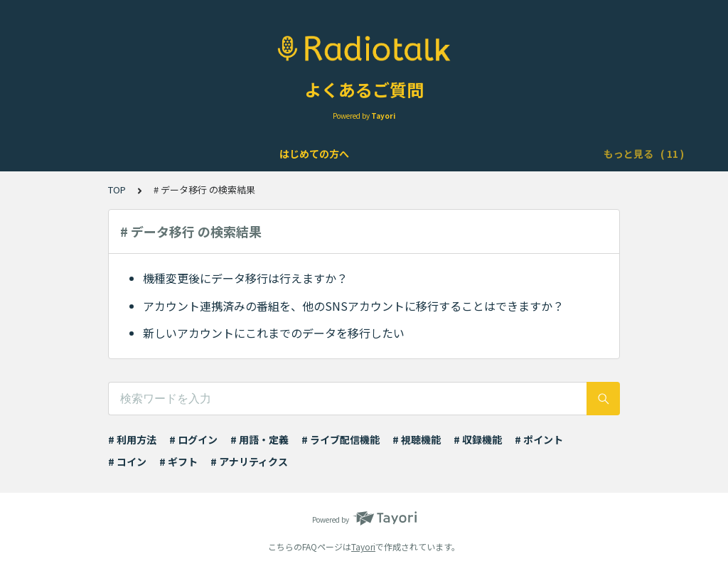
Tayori (363, 546)
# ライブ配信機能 (341, 439)
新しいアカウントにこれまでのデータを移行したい (274, 333)
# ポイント (539, 439)
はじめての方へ (107, 154)
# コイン (127, 462)
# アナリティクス (249, 462)
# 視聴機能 (417, 439)
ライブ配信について (395, 154)
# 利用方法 (132, 439)
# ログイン (193, 439)
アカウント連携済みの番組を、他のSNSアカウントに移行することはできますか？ (353, 306)
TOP (117, 190)
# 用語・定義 (259, 439)
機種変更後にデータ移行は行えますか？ (245, 278)
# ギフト (178, 462)
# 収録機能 (478, 439)
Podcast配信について (511, 154)
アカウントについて (206, 154)
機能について (301, 154)
